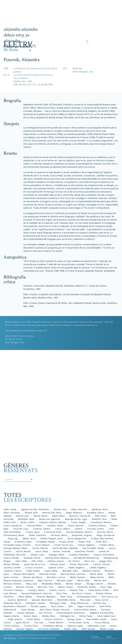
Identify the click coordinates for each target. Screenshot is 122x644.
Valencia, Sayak (75, 626)
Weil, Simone (89, 629)
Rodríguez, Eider (58, 603)
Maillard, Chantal (91, 571)
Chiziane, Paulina (97, 525)
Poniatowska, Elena (87, 597)
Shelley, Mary (49, 616)
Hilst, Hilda (21, 561)
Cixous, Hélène (62, 529)
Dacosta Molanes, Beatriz (79, 532)
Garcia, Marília (23, 551)
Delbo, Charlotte (37, 535)
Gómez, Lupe (37, 555)
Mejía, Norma (97, 577)
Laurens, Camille (12, 568)
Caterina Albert (35, 525)
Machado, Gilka (70, 571)
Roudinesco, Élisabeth (15, 606)
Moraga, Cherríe (95, 584)
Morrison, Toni (46, 587)
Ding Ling (13, 538)
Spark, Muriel (22, 622)
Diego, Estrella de (105, 535)
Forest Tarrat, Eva (64, 545)
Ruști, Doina (57, 606)
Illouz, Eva (89, 561)
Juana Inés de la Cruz (35, 564)
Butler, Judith (28, 522)
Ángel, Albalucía (74, 513)
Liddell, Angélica (76, 568)
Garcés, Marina (40, 548)
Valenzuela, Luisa (96, 626)
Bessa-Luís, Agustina (50, 519)
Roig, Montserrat (80, 603)
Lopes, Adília (51, 571)
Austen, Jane (23, 516)
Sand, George (28, 610)
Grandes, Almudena (79, 555)
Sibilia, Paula (86, 616)
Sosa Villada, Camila (96, 619)
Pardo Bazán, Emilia (98, 590)
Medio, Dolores (78, 577)
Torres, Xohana (11, 626)
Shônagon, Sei (67, 616)
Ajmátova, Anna (100, 509)
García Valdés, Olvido (94, 548)
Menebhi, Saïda (65, 580)
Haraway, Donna (32, 558)
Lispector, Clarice (13, 571)
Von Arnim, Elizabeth (49, 629)
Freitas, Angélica (86, 545)
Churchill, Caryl (21, 529)
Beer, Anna (101, 516)
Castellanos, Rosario (101, 522)
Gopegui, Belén (56, 555)
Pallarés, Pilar (77, 590)
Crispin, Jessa (33, 532)
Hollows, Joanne (56, 561)
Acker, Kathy (10, 509)
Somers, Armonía (53, 619)
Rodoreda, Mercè (12, 603)
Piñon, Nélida (25, 597)
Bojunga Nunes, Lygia (76, 519)
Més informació (10, 639)
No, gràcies (95, 638)
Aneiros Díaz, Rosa (52, 513)
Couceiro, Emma (95, 529)
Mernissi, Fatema (12, 584)
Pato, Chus (62, 593)
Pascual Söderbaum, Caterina (37, 593)
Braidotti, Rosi (99, 519)
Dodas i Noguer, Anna (52, 538)
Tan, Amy (39, 622)
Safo (70, 606)
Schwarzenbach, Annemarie (71, 613)
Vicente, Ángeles (25, 629)
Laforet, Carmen (102, 564)
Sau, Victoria (45, 613)
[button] (18, 480)
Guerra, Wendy (11, 558)
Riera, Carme (102, 600)
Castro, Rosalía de (13, 525)
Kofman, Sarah (57, 564)
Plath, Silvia (66, 597)
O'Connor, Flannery (13, 590)
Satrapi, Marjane (26, 613)
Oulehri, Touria (57, 590)
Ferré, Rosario (42, 545)
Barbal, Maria (41, 516)
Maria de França (48, 574)
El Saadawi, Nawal (46, 542)
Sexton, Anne (31, 616)
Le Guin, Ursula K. (34, 568)
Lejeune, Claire (56, 568)
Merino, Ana (100, 580)
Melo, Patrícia (45, 580)
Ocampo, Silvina (36, 590)
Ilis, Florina (74, 561)
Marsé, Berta (96, 574)
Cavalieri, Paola (55, 525)
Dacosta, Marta (105, 532)
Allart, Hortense (12, 513)
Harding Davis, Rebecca (57, 558)
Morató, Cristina (25, 587)
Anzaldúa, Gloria (95, 513)
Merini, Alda (83, 580)
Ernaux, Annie (66, 542)
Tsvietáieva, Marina (53, 626)
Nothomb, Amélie (87, 587)
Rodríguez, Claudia (35, 603)
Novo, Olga (106, 587)
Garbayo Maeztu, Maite (16, 548)
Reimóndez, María (66, 600)
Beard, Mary (59, 516)
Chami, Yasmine (76, 525)
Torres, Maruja (102, 622)
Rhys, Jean (86, 600)
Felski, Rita (101, 542)
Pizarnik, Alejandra (46, 597)
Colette (78, 529)
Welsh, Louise (107, 629)
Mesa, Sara (32, 584)
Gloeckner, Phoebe (85, 551)
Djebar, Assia (29, 538)
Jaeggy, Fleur (106, 561)
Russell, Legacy (39, 606)
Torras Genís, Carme (79, 622)
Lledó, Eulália (33, 571)
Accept (109, 638)
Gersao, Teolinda (61, 551)
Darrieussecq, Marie (14, 535)
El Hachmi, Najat (23, 542)
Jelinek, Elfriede (11, 564)
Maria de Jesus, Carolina (73, 574)
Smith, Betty (33, 619)
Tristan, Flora (31, 626)
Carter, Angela (78, 522)
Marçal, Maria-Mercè (24, 574)
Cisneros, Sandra (42, 529)
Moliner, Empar (74, 584)
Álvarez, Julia (31, 513)
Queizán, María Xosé (42, 600)
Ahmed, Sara (60, 509)
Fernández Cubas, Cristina (17, 545)
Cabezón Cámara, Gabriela (53, 522)
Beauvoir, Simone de (80, 516)
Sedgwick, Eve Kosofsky (102, 613)
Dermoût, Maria (59, 535)
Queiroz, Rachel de (17, 600)
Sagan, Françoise (86, 606)
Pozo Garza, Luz (110, 597)
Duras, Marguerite (77, 538)
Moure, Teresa (65, 587)
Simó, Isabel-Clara (106, 616)
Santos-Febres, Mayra (85, 610)
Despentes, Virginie (82, 535)
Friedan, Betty (107, 545)
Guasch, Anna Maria (104, 555)
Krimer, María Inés (79, 564)
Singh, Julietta (15, 619)
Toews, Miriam (56, 622)
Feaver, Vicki (84, 542)
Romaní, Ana (100, 603)
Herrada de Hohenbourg (86, 558)
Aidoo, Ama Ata (79, 509)
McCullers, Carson (56, 577)
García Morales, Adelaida (65, 548)
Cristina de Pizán (53, 532)
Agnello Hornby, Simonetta (35, 509)
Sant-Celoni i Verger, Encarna (54, 610)
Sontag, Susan (74, 619)
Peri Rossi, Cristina (82, 593)
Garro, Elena (42, 551)
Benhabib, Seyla (26, 519)
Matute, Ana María (32, 577)
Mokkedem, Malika (51, 584)
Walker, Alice (71, 629)
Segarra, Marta (11, 616)
